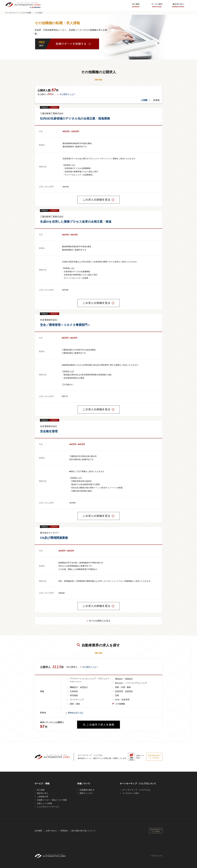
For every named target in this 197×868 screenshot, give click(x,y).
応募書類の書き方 (87, 790)
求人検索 (41, 790)
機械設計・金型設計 (79, 687)
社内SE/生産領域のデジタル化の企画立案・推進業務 (75, 118)
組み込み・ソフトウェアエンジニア (131, 683)
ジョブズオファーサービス (48, 807)
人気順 (144, 100)
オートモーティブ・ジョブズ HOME (18, 13)
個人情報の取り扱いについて (83, 831)
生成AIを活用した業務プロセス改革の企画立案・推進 (76, 222)
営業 (117, 695)
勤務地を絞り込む (76, 713)
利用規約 (64, 831)
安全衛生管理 (49, 431)
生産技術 (74, 691)
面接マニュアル (86, 793)
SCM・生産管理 (122, 700)
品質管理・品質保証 (124, 691)
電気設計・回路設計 (124, 679)
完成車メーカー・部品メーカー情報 (52, 800)
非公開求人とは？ (68, 94)
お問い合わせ (51, 831)
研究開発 (74, 695)
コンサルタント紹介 (131, 793)
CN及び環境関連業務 (54, 538)
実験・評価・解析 (123, 687)
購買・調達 (75, 704)
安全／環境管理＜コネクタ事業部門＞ (65, 325)
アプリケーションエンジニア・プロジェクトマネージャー (90, 680)
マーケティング (77, 700)
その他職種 (120, 704)
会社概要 (38, 831)
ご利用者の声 (43, 797)
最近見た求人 (43, 793)
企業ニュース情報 (44, 803)
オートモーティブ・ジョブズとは (136, 790)
